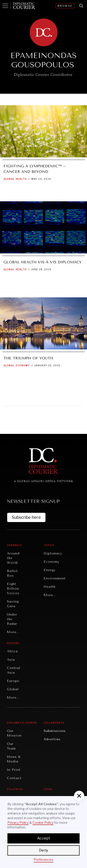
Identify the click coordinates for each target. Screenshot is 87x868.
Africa (12, 651)
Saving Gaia (13, 604)
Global (9, 179)
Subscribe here (26, 517)
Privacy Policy (18, 823)
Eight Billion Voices (13, 589)
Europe (13, 681)
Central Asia (14, 670)
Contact (14, 778)
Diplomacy (53, 553)
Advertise (52, 739)
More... (13, 632)
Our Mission (14, 733)
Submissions (55, 731)
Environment (55, 578)
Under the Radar (12, 619)
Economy (23, 365)
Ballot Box (12, 573)
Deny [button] (43, 850)
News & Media (14, 759)
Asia (11, 660)
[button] (79, 796)
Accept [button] (44, 838)
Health (21, 179)
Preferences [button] (43, 860)
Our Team (11, 746)
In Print (14, 770)
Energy (50, 570)
